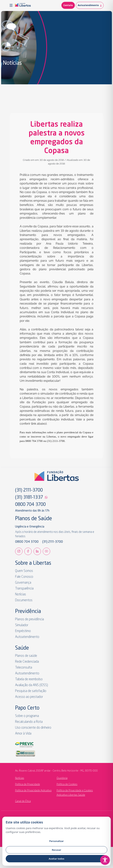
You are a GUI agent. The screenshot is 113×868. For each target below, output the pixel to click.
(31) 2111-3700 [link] (29, 490)
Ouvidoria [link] (62, 778)
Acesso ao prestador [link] (29, 697)
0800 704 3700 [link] (30, 505)
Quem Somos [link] (24, 571)
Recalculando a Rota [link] (29, 722)
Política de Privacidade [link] (28, 784)
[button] (12, 5)
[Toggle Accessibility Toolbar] (105, 860)
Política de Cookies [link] (67, 784)
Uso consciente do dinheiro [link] (33, 728)
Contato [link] (68, 6)
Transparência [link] (24, 589)
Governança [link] (23, 583)
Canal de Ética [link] (23, 801)
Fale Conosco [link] (24, 577)
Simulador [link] (22, 625)
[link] (23, 5)
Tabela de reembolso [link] (29, 679)
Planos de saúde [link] (26, 656)
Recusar (56, 850)
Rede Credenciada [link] (27, 662)
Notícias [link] (21, 594)
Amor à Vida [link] (23, 734)
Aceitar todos (56, 859)
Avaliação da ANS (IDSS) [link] (32, 685)
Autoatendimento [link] (91, 5)
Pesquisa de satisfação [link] (31, 691)
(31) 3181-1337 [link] (29, 498)
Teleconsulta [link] (24, 668)
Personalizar (56, 841)
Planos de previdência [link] (29, 619)
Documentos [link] (24, 600)
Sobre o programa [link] (27, 716)
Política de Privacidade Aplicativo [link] (33, 791)
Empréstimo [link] (23, 631)
